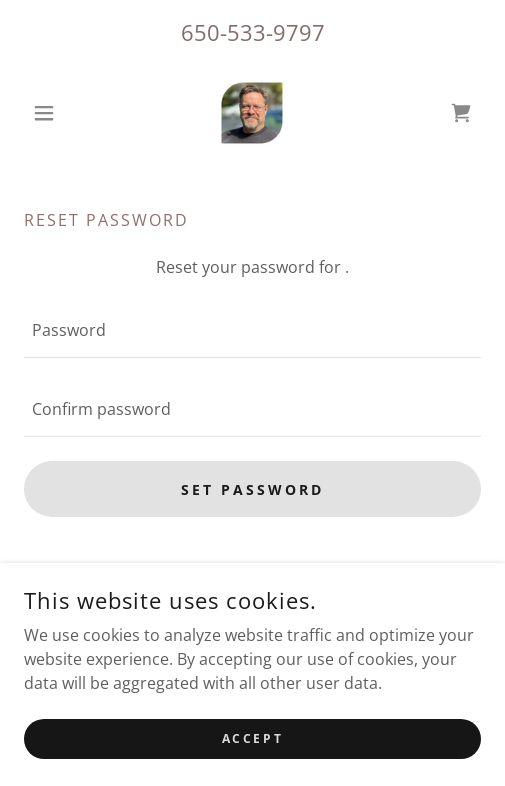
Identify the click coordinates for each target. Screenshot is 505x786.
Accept (252, 738)
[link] (252, 113)
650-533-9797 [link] (253, 32)
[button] (58, 113)
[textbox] (252, 330)
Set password (252, 489)
